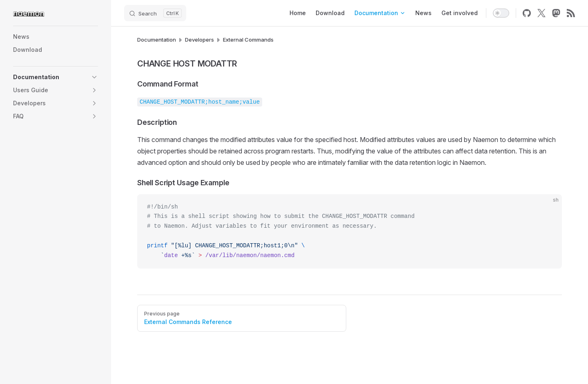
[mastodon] (556, 13)
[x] (541, 13)
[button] (94, 77)
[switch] (501, 13)
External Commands (248, 40)
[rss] (571, 13)
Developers (199, 40)
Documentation (157, 40)
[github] (527, 13)
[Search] (155, 13)
